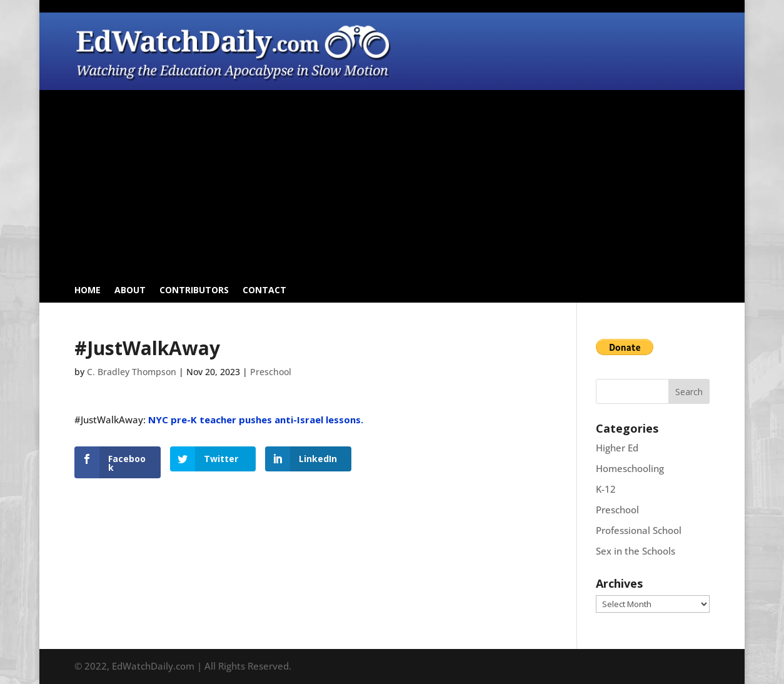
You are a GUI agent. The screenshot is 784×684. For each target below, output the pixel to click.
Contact (264, 291)
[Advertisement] (392, 187)
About (130, 291)
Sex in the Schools (636, 551)
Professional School (639, 530)
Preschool (271, 372)
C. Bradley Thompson (132, 372)
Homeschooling (630, 468)
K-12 (606, 489)
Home (88, 291)
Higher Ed (617, 448)
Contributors (194, 291)
